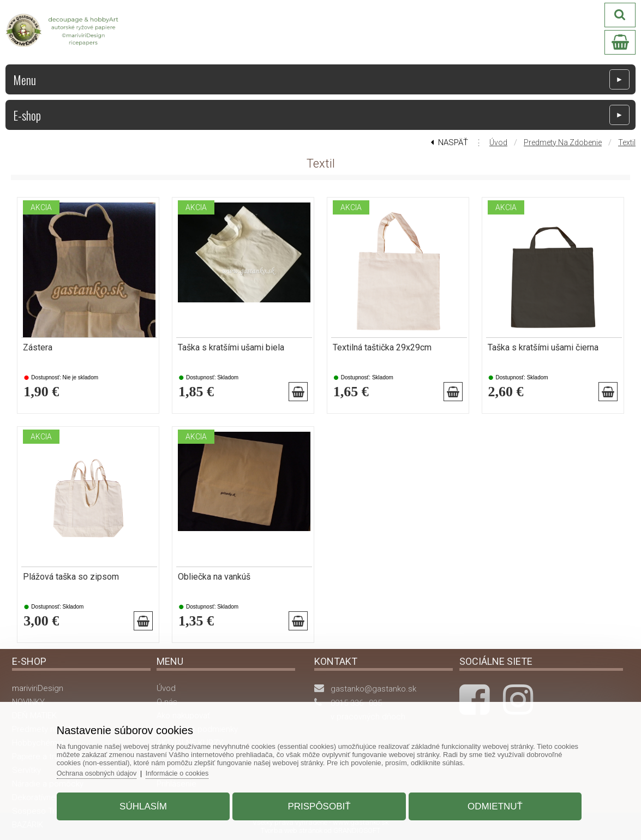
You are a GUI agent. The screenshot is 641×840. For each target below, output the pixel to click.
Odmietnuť (490, 804)
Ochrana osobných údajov (106, 770)
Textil (627, 142)
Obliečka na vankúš (214, 577)
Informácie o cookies (188, 770)
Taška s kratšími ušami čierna (543, 348)
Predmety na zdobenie (563, 142)
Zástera (38, 348)
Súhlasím (148, 804)
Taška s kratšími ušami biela (231, 348)
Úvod (498, 142)
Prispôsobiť (319, 804)
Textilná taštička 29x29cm (382, 348)
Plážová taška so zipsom (71, 577)
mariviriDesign (38, 688)
